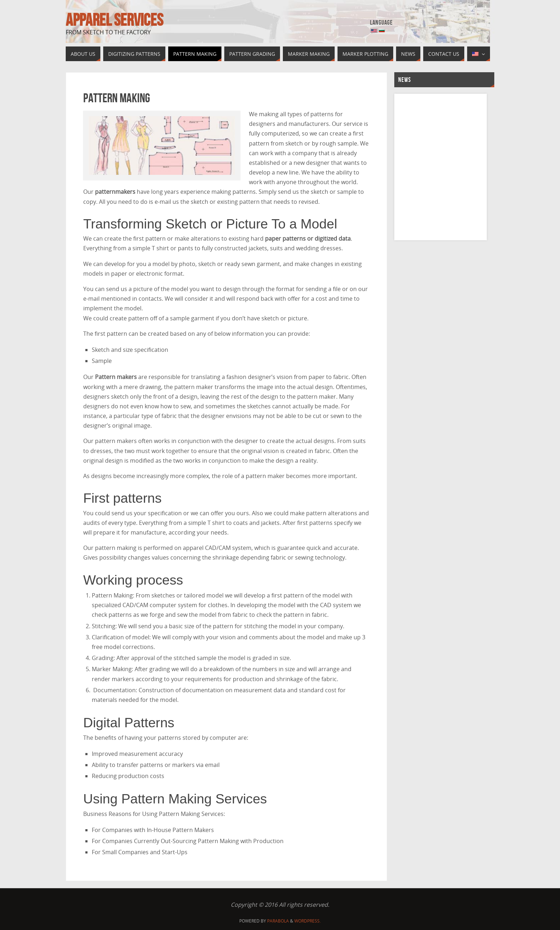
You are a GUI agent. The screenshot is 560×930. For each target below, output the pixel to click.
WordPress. (307, 921)
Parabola (278, 921)
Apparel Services (114, 20)
